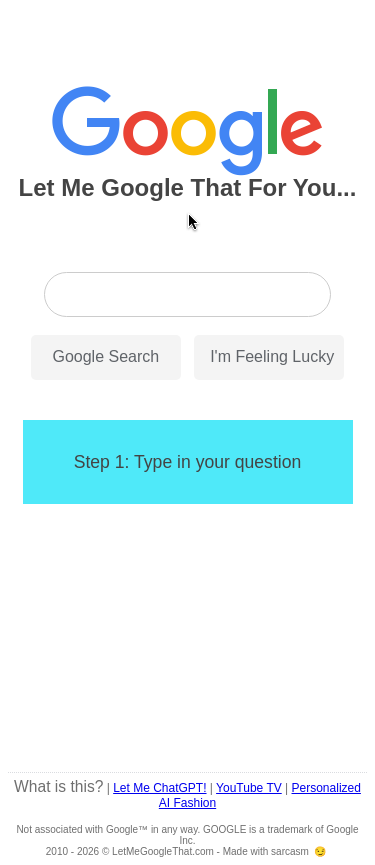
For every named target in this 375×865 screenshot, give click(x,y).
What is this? (58, 786)
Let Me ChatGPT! (159, 788)
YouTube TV (249, 788)
